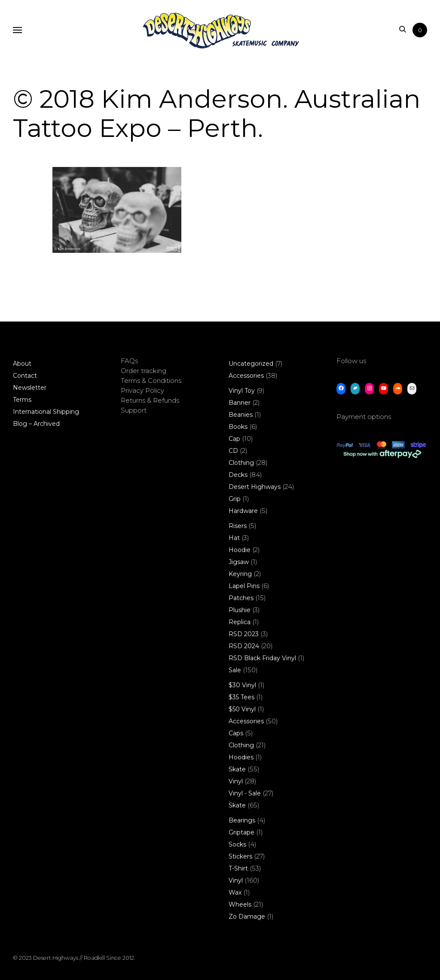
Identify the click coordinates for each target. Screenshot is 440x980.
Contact (25, 376)
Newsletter (30, 388)
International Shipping (46, 412)
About (22, 364)
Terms (22, 400)
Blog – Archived (36, 424)
